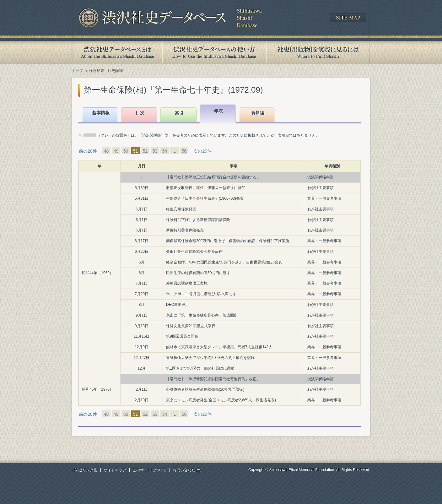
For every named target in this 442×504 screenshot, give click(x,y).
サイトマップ (115, 470)
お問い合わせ (184, 470)
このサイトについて (149, 470)
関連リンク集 (86, 470)
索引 (179, 113)
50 (126, 151)
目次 (140, 113)
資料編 (258, 113)
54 (165, 151)
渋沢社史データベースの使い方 (214, 52)
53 (155, 151)
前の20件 (88, 151)
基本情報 (101, 113)
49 (116, 151)
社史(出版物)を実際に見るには (318, 52)
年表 (218, 111)
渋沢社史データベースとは (117, 52)
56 (184, 151)
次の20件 (202, 151)
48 (106, 151)
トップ (78, 71)
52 (145, 151)
